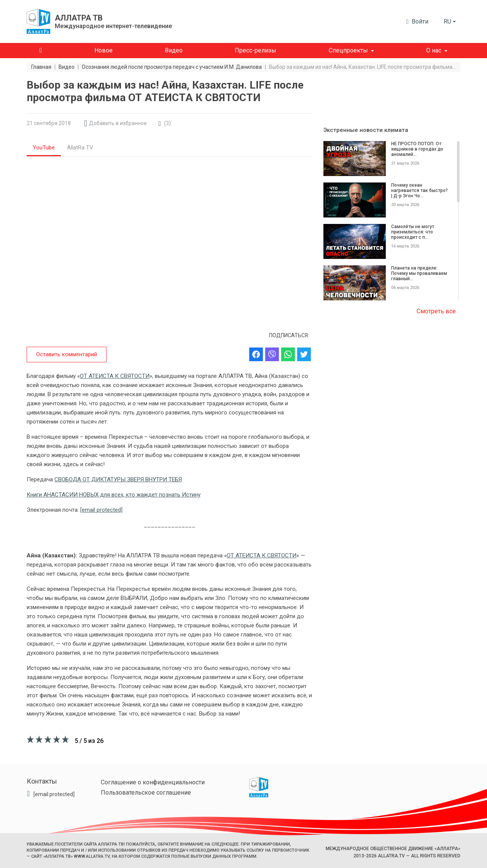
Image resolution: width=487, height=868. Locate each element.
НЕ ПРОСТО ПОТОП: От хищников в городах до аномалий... (417, 149)
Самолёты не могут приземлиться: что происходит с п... (413, 232)
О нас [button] (434, 50)
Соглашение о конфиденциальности (153, 782)
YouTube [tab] (44, 148)
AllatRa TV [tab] (80, 148)
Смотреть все (436, 311)
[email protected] (101, 510)
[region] (392, 221)
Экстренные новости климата (366, 130)
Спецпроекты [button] (348, 50)
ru (447, 21)
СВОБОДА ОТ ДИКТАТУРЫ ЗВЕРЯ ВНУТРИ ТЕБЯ (118, 479)
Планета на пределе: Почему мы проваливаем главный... (419, 273)
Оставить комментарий (67, 354)
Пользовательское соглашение (146, 793)
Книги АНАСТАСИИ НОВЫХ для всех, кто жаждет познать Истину (114, 495)
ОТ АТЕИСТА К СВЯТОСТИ (115, 376)
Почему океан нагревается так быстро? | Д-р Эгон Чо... (419, 190)
